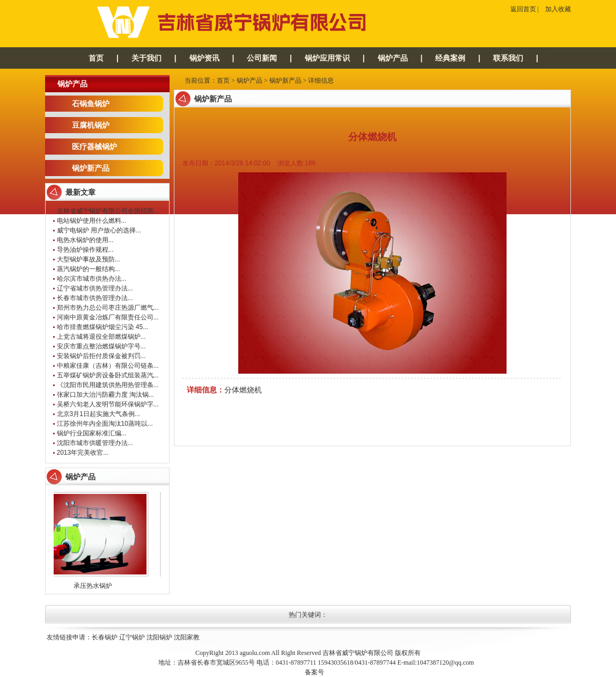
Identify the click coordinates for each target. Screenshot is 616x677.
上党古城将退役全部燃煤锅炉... (101, 337)
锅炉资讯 (204, 58)
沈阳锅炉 (159, 637)
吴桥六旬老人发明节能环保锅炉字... (108, 404)
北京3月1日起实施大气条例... (98, 414)
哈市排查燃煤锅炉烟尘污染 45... (103, 327)
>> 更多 (150, 477)
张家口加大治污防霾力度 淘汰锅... (105, 395)
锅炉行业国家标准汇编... (92, 433)
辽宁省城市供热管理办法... (95, 288)
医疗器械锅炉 (94, 147)
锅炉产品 (393, 58)
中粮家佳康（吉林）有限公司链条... (108, 366)
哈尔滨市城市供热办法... (92, 279)
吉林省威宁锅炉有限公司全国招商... (108, 211)
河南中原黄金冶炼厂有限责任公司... (108, 317)
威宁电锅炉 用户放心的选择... (99, 230)
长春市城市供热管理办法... (95, 298)
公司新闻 (262, 58)
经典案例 (450, 58)
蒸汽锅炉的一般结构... (89, 269)
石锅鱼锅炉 (91, 104)
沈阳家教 (187, 637)
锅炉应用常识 (327, 58)
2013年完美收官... (83, 453)
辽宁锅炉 (132, 637)
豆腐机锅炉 (91, 125)
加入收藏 (558, 9)
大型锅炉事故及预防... (89, 259)
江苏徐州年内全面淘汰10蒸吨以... (105, 424)
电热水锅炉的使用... (85, 240)
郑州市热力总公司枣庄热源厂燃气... (108, 308)
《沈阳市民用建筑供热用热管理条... (108, 385)
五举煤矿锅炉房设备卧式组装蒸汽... (108, 375)
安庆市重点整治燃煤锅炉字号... (101, 346)
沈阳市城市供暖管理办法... (95, 443)
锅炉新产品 (91, 168)
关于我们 (146, 58)
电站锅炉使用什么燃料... (92, 221)
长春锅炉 (105, 637)
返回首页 (523, 9)
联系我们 (508, 58)
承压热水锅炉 (96, 586)
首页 (96, 58)
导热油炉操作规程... (85, 250)
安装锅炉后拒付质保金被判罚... (101, 356)
